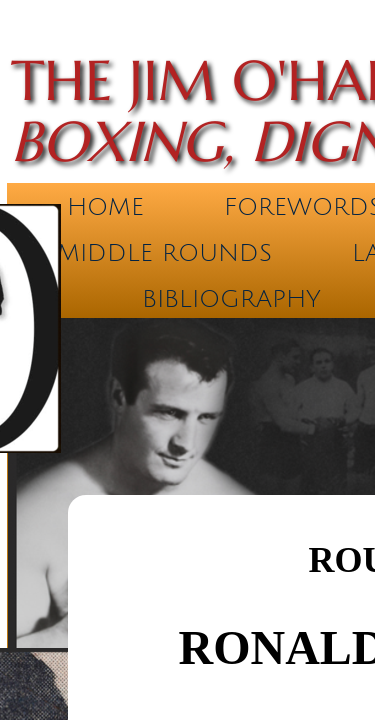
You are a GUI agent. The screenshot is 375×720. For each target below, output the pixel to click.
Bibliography (231, 299)
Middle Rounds (164, 253)
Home (105, 207)
